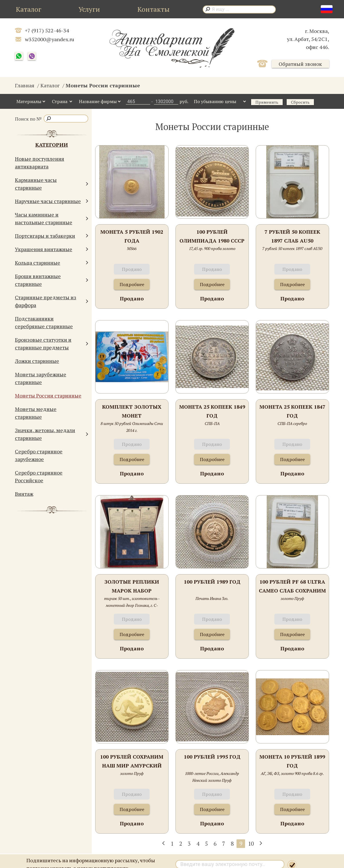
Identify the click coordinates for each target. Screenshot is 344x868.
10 (251, 844)
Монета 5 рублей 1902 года (132, 236)
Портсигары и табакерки (52, 236)
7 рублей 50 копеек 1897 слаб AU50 (292, 236)
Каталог (29, 9)
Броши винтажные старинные (52, 280)
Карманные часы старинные (52, 184)
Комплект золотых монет (132, 411)
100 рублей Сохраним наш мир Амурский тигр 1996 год (132, 762)
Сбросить (300, 102)
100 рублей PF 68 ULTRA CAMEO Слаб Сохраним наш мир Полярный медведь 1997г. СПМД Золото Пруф (292, 587)
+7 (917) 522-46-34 (47, 30)
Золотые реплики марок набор (132, 586)
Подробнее (132, 284)
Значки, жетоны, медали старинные (52, 434)
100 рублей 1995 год (212, 757)
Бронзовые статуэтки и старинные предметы (52, 344)
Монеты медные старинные (36, 413)
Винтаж (24, 494)
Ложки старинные (37, 361)
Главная (25, 85)
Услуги (89, 9)
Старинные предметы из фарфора (52, 301)
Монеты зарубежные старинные (41, 378)
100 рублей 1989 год (212, 582)
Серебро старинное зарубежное (39, 455)
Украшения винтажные (52, 249)
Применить (267, 102)
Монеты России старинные (48, 395)
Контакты (154, 9)
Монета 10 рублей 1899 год (292, 761)
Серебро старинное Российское (39, 476)
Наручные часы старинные (52, 201)
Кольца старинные (52, 263)
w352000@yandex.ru (50, 39)
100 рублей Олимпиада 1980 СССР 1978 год (212, 237)
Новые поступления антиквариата (40, 163)
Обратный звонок (300, 64)
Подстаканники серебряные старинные (44, 322)
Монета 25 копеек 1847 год (292, 411)
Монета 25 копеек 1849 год (212, 411)
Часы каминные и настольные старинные (52, 218)
